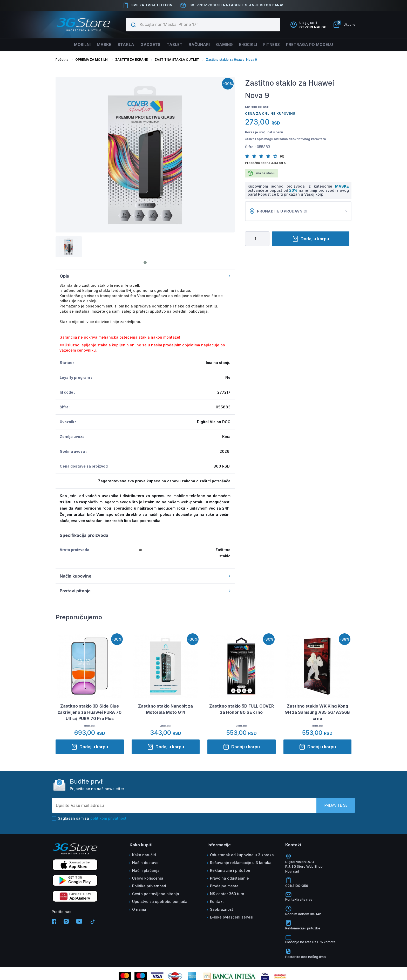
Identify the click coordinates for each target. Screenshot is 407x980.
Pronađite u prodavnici (298, 211)
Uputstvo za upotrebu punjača (160, 902)
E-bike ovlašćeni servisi (232, 917)
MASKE (342, 186)
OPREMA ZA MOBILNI (92, 60)
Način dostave (145, 863)
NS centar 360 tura (227, 894)
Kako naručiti (144, 855)
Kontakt (217, 902)
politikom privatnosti (109, 818)
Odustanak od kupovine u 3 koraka (242, 855)
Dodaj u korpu (311, 239)
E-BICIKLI (253, 45)
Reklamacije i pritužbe (230, 870)
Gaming (227, 45)
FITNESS (278, 45)
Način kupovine (145, 576)
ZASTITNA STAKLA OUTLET (177, 60)
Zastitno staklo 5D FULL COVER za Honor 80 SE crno (242, 709)
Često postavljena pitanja (156, 894)
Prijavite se (336, 805)
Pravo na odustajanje (229, 878)
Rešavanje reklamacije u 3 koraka (241, 863)
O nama (139, 909)
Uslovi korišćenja (148, 878)
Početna (62, 60)
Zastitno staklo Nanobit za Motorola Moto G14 (165, 709)
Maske (97, 45)
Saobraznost (222, 909)
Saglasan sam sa (90, 818)
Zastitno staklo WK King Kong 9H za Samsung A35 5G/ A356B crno (317, 712)
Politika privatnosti (149, 886)
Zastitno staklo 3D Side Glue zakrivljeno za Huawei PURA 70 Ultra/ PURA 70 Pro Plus (90, 712)
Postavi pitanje (145, 591)
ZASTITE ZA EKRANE (131, 60)
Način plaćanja (146, 870)
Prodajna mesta (224, 886)
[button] (249, 156)
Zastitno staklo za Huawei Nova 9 (232, 60)
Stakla (121, 45)
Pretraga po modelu (319, 45)
